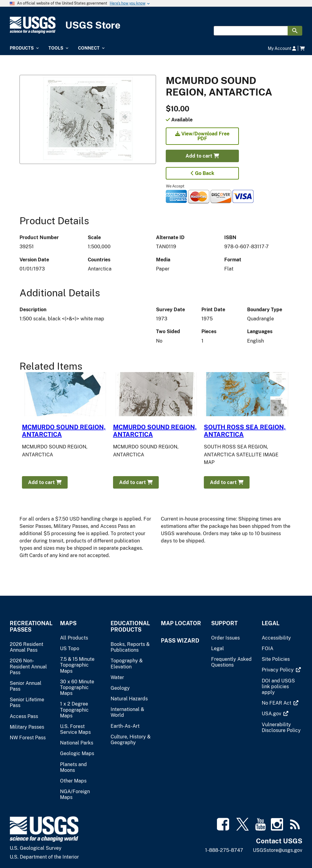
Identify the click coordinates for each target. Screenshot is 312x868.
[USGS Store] (156, 25)
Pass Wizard (180, 641)
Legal (271, 623)
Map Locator (181, 623)
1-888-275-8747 (224, 850)
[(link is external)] (278, 670)
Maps (68, 623)
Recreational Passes (30, 626)
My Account (282, 48)
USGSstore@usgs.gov (278, 850)
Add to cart (202, 156)
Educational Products (130, 626)
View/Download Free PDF (202, 136)
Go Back (202, 173)
